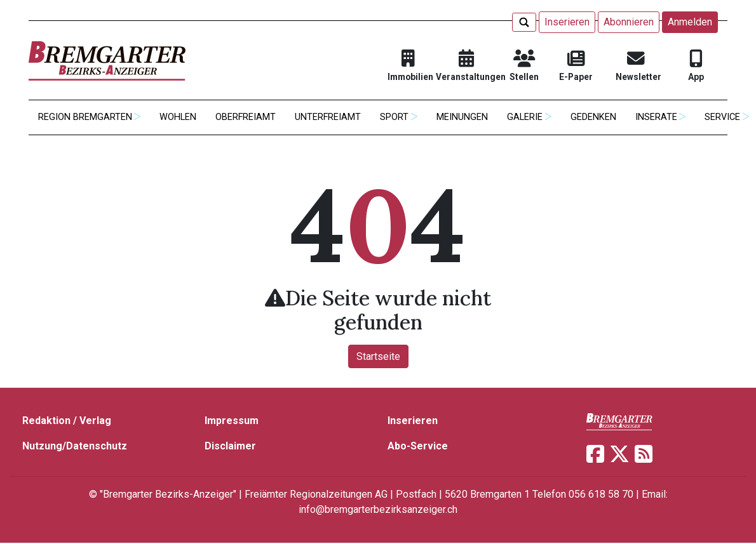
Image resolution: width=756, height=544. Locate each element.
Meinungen (462, 117)
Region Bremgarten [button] (85, 117)
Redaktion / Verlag (67, 421)
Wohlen (178, 117)
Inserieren (567, 22)
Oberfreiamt (246, 117)
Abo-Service (418, 446)
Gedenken (593, 117)
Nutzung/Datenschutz (75, 446)
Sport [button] (394, 117)
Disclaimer (230, 446)
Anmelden (690, 22)
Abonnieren (629, 22)
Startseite (378, 356)
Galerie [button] (525, 117)
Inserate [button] (656, 117)
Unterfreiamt (328, 117)
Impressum (232, 421)
